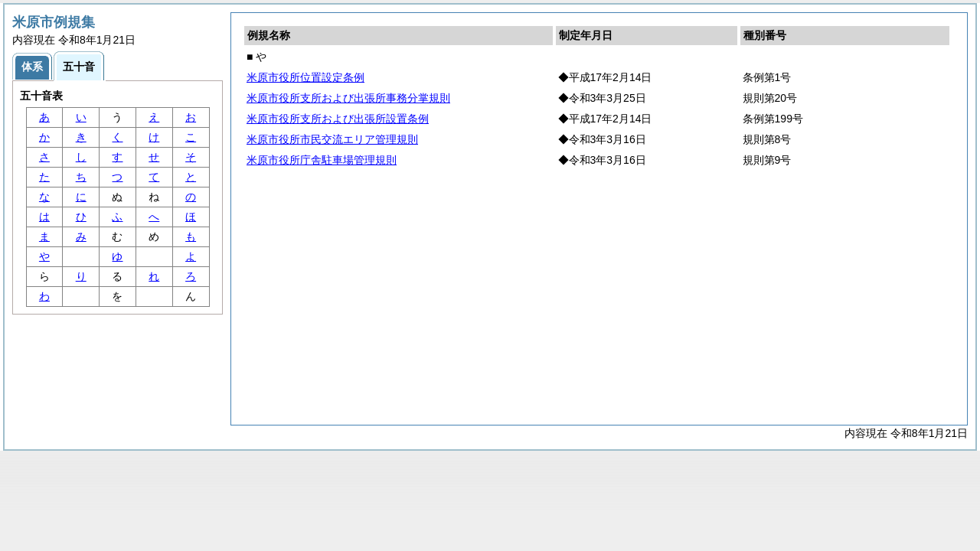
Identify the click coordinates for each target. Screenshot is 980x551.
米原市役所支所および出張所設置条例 (338, 119)
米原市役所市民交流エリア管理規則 (332, 139)
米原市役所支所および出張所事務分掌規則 (348, 98)
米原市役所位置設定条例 (305, 77)
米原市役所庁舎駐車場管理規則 (322, 160)
